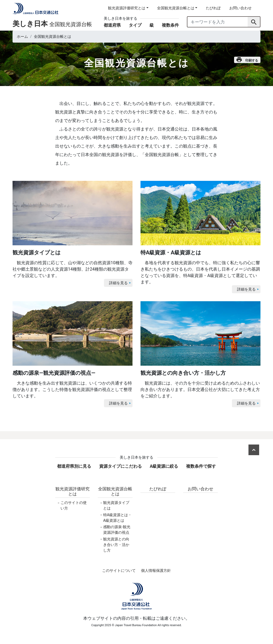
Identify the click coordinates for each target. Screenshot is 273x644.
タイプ (135, 25)
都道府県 (112, 25)
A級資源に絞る (164, 466)
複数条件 (170, 25)
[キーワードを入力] (218, 22)
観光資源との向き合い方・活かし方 (116, 545)
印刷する (247, 60)
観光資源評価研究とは (73, 491)
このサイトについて (119, 570)
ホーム (22, 36)
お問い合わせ (240, 8)
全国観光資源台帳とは (115, 491)
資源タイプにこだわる (121, 466)
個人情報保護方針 (156, 570)
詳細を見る (118, 283)
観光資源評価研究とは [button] (127, 8)
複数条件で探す (201, 466)
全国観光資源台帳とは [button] (176, 8)
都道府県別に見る (74, 466)
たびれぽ (213, 8)
